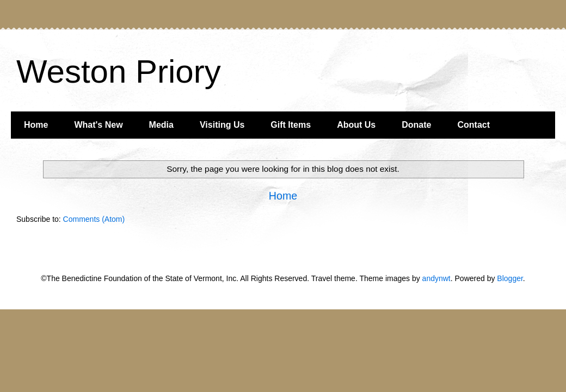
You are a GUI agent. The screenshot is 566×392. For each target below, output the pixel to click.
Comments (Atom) (94, 219)
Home (36, 125)
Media (161, 125)
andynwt (436, 278)
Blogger (510, 278)
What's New (98, 125)
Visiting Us (222, 125)
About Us (356, 125)
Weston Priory (119, 71)
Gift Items (291, 125)
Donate (416, 125)
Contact (473, 125)
